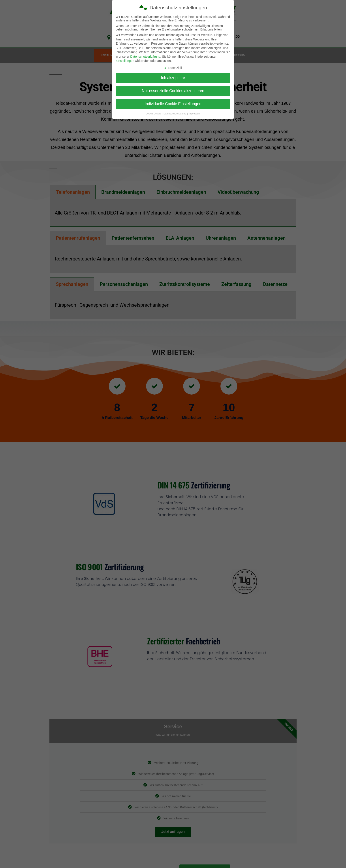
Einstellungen (125, 61)
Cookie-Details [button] (153, 113)
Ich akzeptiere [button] (173, 78)
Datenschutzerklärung (145, 57)
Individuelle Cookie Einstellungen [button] (173, 104)
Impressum (195, 113)
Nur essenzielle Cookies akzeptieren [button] (173, 91)
